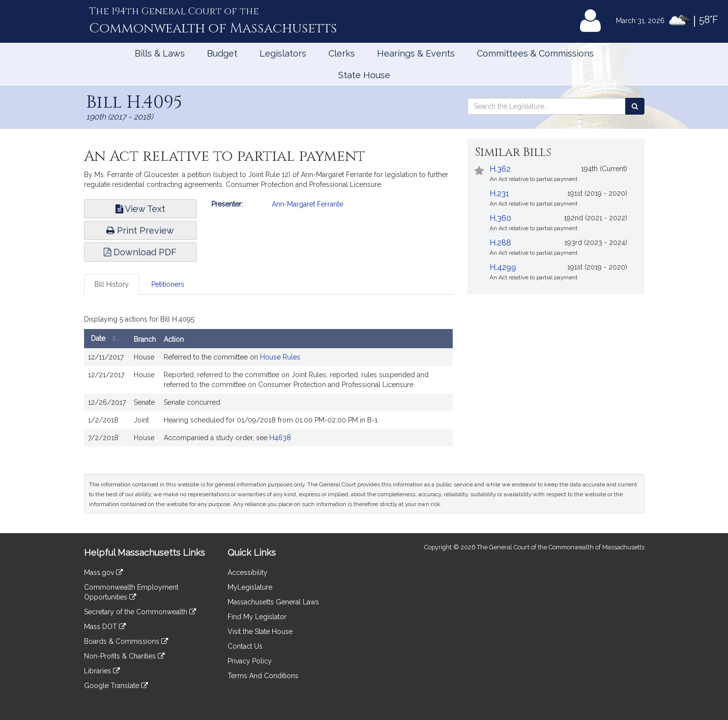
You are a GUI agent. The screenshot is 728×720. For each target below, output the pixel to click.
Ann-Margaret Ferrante (307, 204)
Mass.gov (103, 572)
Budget (222, 53)
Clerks (342, 53)
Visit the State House (260, 631)
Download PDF (140, 252)
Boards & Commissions (126, 641)
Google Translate (116, 686)
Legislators (283, 53)
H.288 (500, 243)
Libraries (102, 671)
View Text (140, 209)
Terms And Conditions (263, 676)
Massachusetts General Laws (273, 602)
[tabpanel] (268, 382)
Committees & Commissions (535, 53)
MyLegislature (250, 587)
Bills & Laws (160, 53)
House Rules (280, 357)
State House (364, 75)
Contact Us (245, 646)
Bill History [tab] (112, 284)
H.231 (499, 194)
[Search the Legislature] (635, 106)
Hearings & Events (416, 53)
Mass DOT (105, 627)
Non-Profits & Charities (124, 656)
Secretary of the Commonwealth (140, 612)
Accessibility (248, 572)
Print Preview (140, 230)
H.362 (500, 169)
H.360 (500, 218)
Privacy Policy (250, 661)
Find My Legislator (257, 617)
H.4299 (503, 267)
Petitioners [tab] (168, 284)
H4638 (280, 438)
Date (106, 339)
